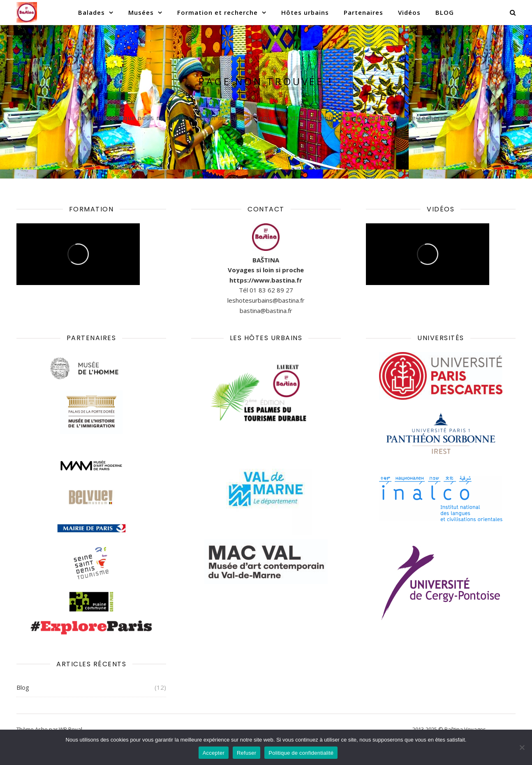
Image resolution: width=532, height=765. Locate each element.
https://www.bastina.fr (266, 280)
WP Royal (71, 729)
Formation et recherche (217, 12)
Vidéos (409, 12)
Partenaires (363, 12)
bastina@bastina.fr (266, 311)
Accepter (214, 753)
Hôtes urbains (305, 12)
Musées (141, 12)
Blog (23, 687)
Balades (91, 12)
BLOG (445, 12)
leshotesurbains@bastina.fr (266, 300)
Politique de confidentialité (301, 753)
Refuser (246, 753)
